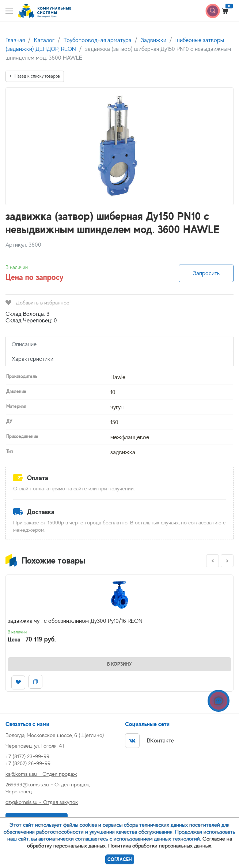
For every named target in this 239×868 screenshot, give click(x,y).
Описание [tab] (24, 344)
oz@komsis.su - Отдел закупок (42, 802)
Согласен (120, 859)
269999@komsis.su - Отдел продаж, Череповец (48, 788)
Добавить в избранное (37, 302)
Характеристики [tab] (33, 359)
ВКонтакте (149, 741)
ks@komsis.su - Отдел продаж (41, 774)
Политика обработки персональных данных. (160, 845)
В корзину (119, 664)
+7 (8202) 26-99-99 (28, 763)
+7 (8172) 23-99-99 (27, 756)
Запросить (206, 273)
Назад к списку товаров (35, 76)
